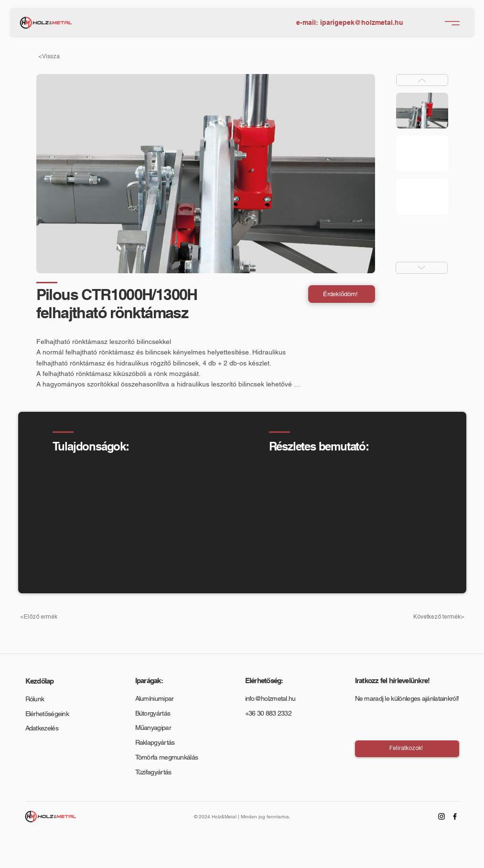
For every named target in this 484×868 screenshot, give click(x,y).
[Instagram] (441, 816)
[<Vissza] (65, 57)
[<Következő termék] (438, 617)
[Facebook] (455, 816)
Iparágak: (149, 680)
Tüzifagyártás (153, 772)
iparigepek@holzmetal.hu (362, 22)
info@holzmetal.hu (270, 698)
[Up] (422, 80)
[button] (342, 294)
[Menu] (452, 23)
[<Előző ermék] (47, 617)
